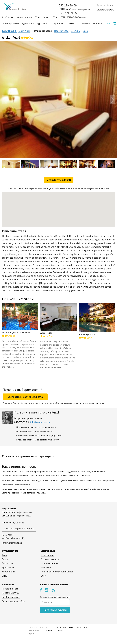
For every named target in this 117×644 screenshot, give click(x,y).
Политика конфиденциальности (57, 572)
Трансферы (8, 567)
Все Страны (7, 17)
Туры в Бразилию (10, 23)
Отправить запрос (59, 180)
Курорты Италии (24, 17)
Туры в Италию (43, 17)
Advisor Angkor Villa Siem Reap (16, 332)
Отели (5, 559)
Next (112, 100)
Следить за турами (55, 610)
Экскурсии (7, 563)
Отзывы (71, 23)
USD (102, 5)
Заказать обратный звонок (19, 529)
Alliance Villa (46, 333)
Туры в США (59, 17)
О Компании (84, 23)
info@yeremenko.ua (40, 422)
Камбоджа (9, 31)
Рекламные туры (11, 593)
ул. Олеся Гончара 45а (14, 538)
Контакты (98, 23)
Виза (85, 31)
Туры (5, 555)
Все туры (76, 31)
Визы (5, 576)
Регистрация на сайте (13, 601)
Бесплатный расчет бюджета (25, 397)
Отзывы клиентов (50, 559)
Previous (5, 100)
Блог (43, 576)
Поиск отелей (61, 31)
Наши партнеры (49, 563)
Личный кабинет (106, 9)
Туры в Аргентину (77, 17)
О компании (47, 555)
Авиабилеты (8, 572)
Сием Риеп (24, 31)
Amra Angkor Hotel (88, 334)
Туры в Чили (43, 23)
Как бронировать (11, 597)
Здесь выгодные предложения (55, 597)
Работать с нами (11, 589)
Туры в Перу (28, 23)
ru (111, 5)
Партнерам (58, 23)
